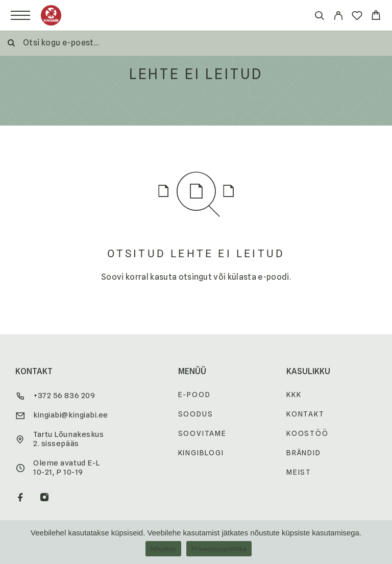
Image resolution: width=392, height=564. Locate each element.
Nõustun (163, 549)
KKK (294, 395)
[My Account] (338, 17)
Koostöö (308, 433)
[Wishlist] (357, 17)
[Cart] (376, 17)
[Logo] (51, 15)
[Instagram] (45, 498)
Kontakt (305, 414)
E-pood (194, 395)
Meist (299, 472)
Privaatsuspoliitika (219, 549)
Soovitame (202, 433)
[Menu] (20, 15)
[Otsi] (319, 17)
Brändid (304, 453)
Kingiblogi (201, 453)
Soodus (196, 414)
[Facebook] (21, 498)
